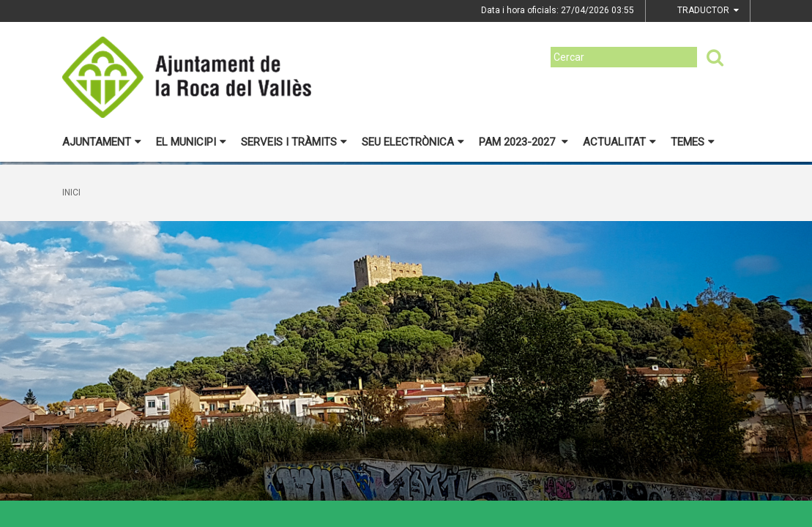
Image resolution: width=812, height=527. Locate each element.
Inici (71, 193)
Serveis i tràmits (294, 142)
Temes (693, 142)
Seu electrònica (413, 142)
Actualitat (619, 142)
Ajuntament (102, 142)
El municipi (191, 142)
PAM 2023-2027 (524, 142)
